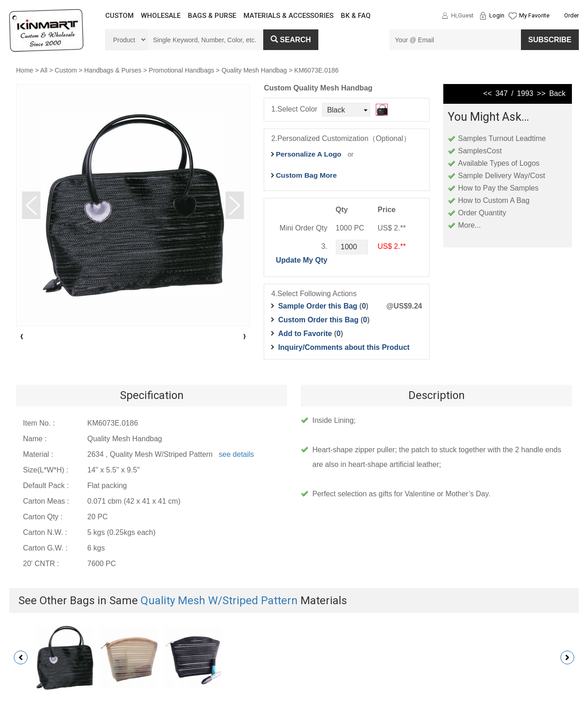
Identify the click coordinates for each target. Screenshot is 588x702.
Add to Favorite (305, 334)
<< (488, 93)
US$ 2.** (392, 246)
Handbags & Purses (113, 70)
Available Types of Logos (499, 163)
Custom (66, 70)
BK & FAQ (356, 16)
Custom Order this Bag (319, 320)
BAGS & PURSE (212, 16)
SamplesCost (480, 151)
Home (25, 70)
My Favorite (534, 15)
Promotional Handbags (181, 70)
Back (557, 93)
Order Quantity (482, 213)
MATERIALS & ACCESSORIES (288, 16)
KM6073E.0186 (317, 70)
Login (497, 15)
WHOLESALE (161, 16)
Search (291, 40)
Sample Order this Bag (319, 306)
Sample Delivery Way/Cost (502, 176)
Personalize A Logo (308, 154)
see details (236, 454)
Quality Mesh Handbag (254, 70)
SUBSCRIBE (550, 40)
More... (469, 225)
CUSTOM (119, 16)
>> (541, 93)
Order (571, 15)
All (44, 70)
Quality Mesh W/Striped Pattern (219, 601)
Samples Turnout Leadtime (502, 138)
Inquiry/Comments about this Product (344, 347)
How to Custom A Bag (494, 200)
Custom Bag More (306, 175)
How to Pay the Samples (498, 188)
